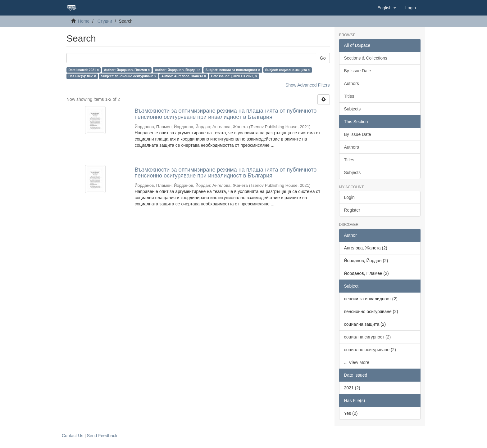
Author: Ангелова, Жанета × (184, 76)
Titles (349, 96)
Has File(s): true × (82, 76)
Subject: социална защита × (287, 70)
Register (352, 210)
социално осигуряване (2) (370, 350)
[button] (387, 8)
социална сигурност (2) (368, 337)
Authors (352, 83)
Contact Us (73, 436)
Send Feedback (102, 436)
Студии (105, 21)
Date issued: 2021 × (84, 70)
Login (349, 197)
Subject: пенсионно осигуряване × (129, 76)
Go (323, 58)
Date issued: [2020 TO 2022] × (234, 76)
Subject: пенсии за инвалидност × (233, 70)
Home (84, 21)
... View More (357, 362)
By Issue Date (358, 71)
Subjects (353, 109)
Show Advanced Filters (307, 85)
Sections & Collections (366, 58)
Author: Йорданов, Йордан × (178, 70)
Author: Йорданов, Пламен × (127, 70)
